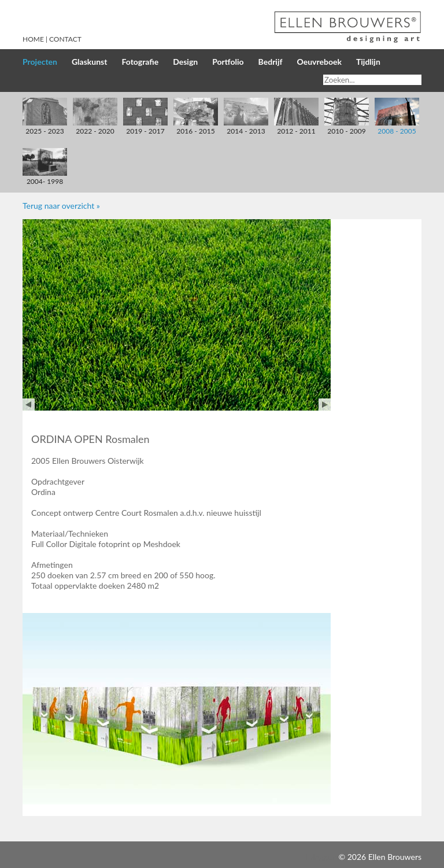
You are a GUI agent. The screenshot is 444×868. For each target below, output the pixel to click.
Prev (29, 405)
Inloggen (321, 857)
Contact (65, 39)
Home (33, 39)
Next (325, 405)
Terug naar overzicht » (61, 206)
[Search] (372, 80)
